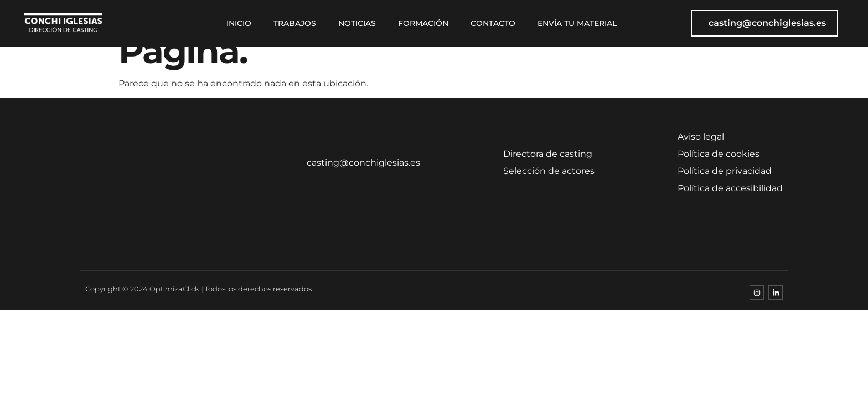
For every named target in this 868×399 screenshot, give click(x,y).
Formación (423, 23)
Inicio (239, 23)
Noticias (357, 23)
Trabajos (295, 23)
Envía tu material (577, 23)
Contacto (493, 23)
